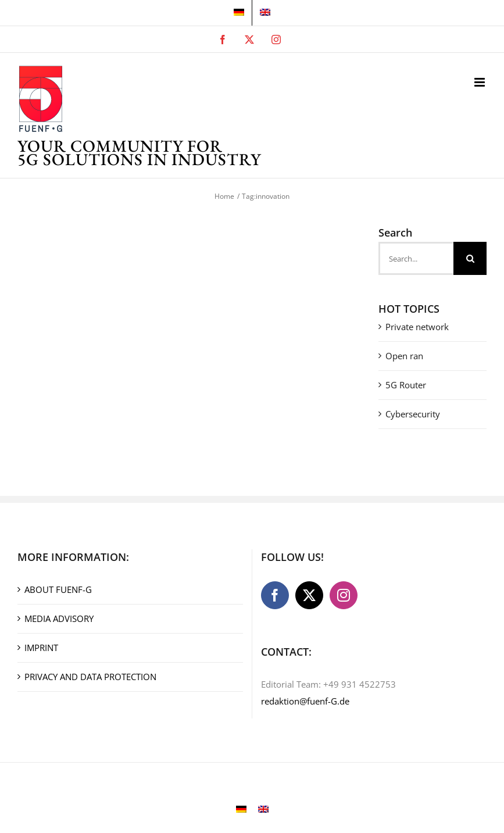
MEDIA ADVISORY (59, 619)
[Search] (470, 258)
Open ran (404, 356)
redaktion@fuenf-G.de (305, 701)
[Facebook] (275, 595)
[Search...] (416, 258)
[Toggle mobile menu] (480, 82)
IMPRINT (41, 648)
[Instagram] (344, 595)
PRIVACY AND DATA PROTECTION (90, 677)
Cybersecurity (413, 414)
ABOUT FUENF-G (58, 589)
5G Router (406, 385)
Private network (417, 327)
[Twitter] (309, 595)
